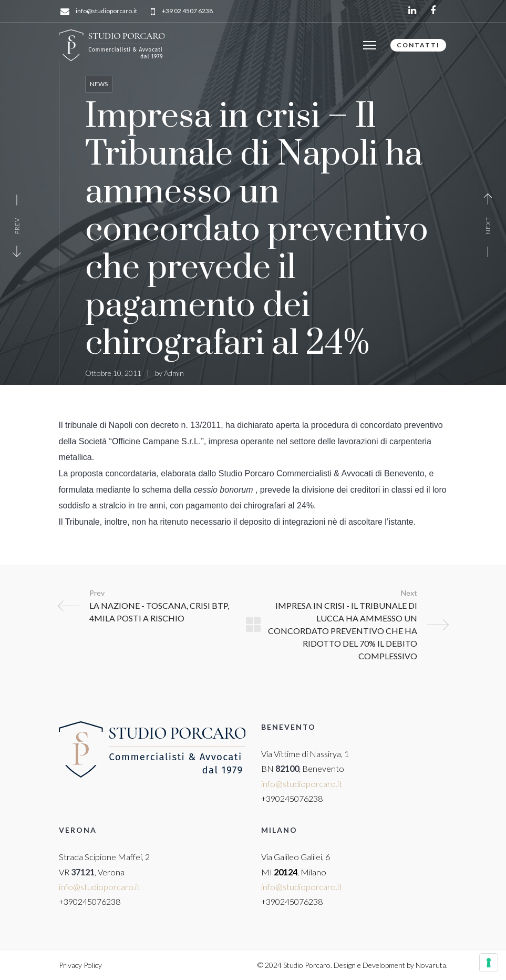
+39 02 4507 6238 (187, 11)
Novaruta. (432, 965)
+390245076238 (292, 798)
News (99, 84)
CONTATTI (418, 45)
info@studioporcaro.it (106, 11)
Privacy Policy (80, 965)
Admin (174, 373)
